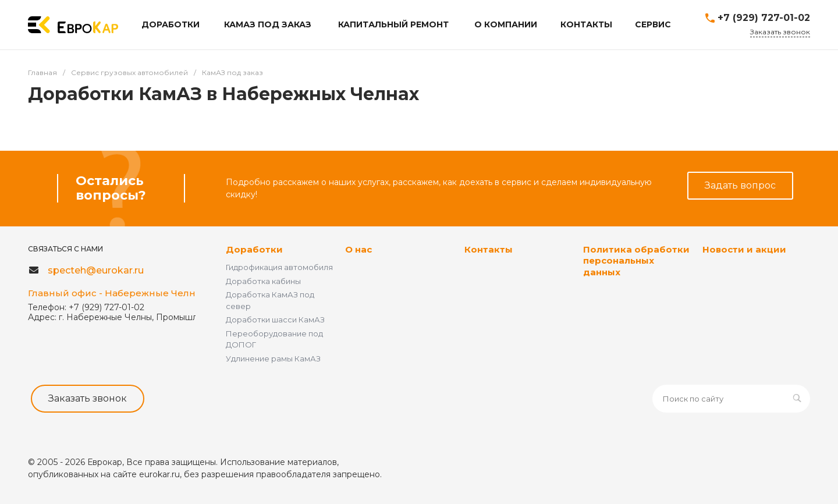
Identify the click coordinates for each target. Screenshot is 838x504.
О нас (358, 249)
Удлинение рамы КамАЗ (273, 359)
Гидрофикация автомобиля (279, 267)
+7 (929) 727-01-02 (764, 18)
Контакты (489, 249)
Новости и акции (744, 249)
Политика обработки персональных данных (636, 261)
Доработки (254, 249)
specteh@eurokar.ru (96, 270)
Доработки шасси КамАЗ (275, 320)
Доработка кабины (263, 281)
